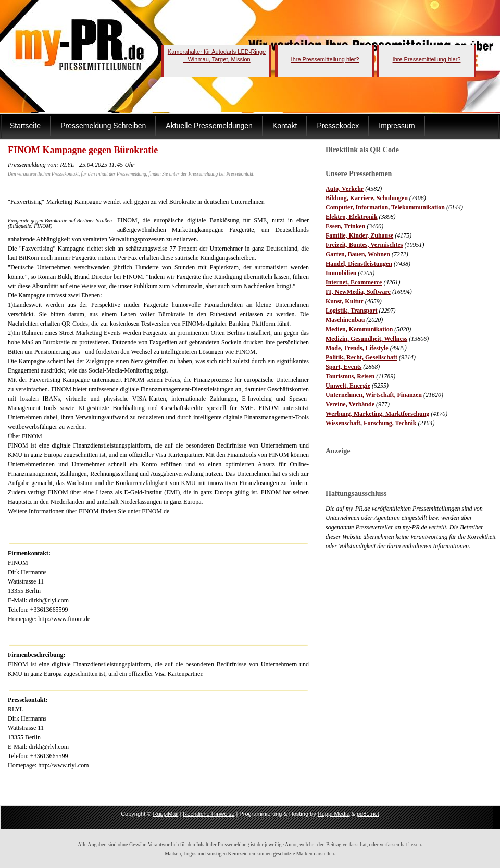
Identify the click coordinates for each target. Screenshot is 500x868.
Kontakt (285, 126)
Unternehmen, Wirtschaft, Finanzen (374, 395)
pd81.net (368, 814)
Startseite (25, 126)
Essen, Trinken (345, 226)
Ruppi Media (334, 814)
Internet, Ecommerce (354, 282)
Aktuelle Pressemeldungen (209, 126)
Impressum (397, 126)
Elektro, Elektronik (352, 217)
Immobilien (341, 273)
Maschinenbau (345, 320)
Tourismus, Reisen (350, 376)
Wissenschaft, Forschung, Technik (371, 423)
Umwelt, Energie (348, 386)
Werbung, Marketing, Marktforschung (377, 414)
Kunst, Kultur (345, 301)
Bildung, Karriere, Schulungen (367, 198)
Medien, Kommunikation (359, 329)
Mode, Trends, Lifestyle (357, 348)
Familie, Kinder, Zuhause (359, 235)
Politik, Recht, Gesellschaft (361, 357)
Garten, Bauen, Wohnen (358, 254)
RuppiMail (165, 814)
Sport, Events (343, 367)
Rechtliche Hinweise (209, 814)
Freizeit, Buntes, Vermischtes (364, 245)
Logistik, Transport (352, 311)
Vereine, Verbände (350, 404)
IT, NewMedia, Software (358, 292)
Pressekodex (338, 126)
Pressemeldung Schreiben (103, 126)
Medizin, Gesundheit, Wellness (366, 339)
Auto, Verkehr (345, 189)
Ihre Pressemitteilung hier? (325, 59)
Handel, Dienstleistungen (359, 264)
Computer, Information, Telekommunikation (385, 207)
